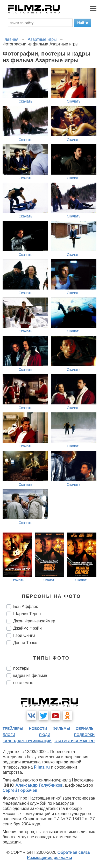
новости (38, 729)
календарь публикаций (27, 741)
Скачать (26, 101)
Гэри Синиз (24, 635)
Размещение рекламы (50, 858)
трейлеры (13, 729)
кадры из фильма (30, 675)
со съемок (23, 683)
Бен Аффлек (26, 607)
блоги (9, 735)
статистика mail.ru (75, 741)
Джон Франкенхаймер (34, 621)
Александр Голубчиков (39, 785)
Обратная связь (74, 852)
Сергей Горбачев (20, 790)
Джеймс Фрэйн (27, 628)
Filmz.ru (42, 767)
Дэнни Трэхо (25, 643)
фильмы (61, 729)
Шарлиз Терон (27, 614)
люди (45, 735)
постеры (21, 668)
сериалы (85, 729)
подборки (84, 735)
